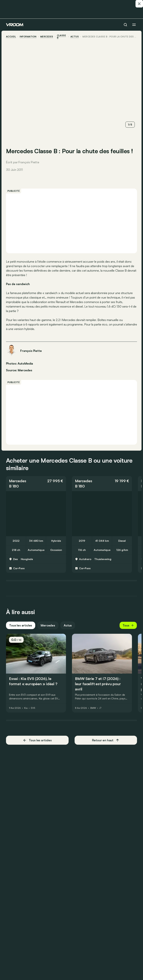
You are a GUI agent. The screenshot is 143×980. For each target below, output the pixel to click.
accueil (11, 37)
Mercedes (47, 37)
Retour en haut (106, 740)
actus (75, 37)
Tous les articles (21, 625)
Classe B (62, 37)
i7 (100, 708)
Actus (68, 625)
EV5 (33, 708)
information (28, 37)
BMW (93, 708)
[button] (36, 484)
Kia (26, 708)
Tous (128, 625)
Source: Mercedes (19, 370)
